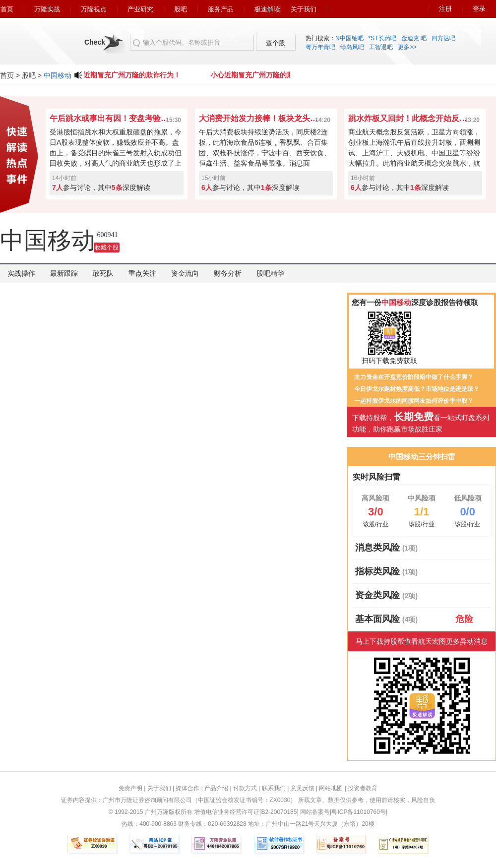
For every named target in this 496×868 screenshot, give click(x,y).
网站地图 (331, 788)
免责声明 (130, 788)
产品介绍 (216, 788)
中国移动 (58, 75)
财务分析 (228, 273)
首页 (7, 9)
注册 (445, 9)
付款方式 (245, 788)
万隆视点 (94, 9)
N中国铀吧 (349, 38)
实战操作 (21, 273)
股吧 (181, 9)
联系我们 (274, 788)
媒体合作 (187, 788)
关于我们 (304, 9)
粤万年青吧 (320, 47)
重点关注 (142, 273)
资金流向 (185, 273)
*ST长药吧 (382, 38)
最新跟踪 (64, 273)
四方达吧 (443, 38)
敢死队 (103, 273)
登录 (479, 9)
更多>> (407, 47)
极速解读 (267, 9)
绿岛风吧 (352, 47)
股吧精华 (270, 273)
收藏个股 (107, 248)
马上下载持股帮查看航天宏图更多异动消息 (422, 641)
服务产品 (221, 9)
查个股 (276, 43)
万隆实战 (47, 9)
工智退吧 (381, 47)
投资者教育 (363, 788)
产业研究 (140, 9)
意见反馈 (303, 788)
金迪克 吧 (414, 38)
